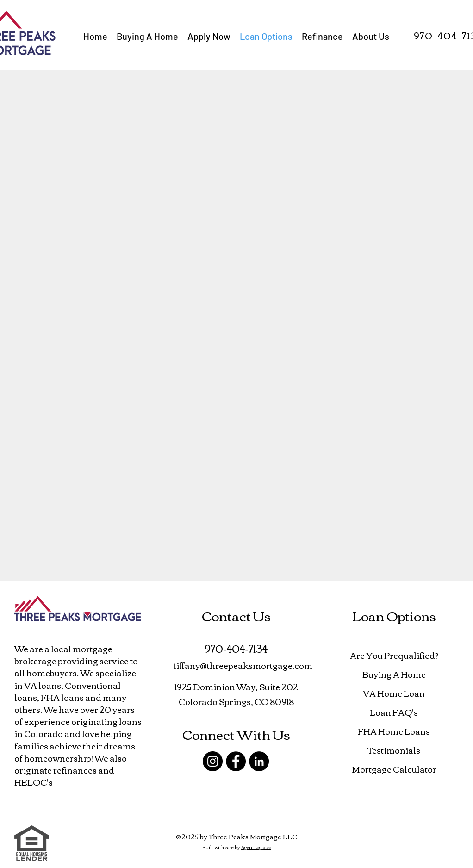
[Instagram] (213, 761)
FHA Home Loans (394, 731)
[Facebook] (236, 761)
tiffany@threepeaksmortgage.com (243, 665)
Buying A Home (394, 674)
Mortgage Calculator (394, 769)
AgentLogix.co (256, 847)
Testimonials (394, 750)
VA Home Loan (394, 693)
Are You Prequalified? (394, 655)
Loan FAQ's (394, 712)
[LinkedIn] (259, 761)
